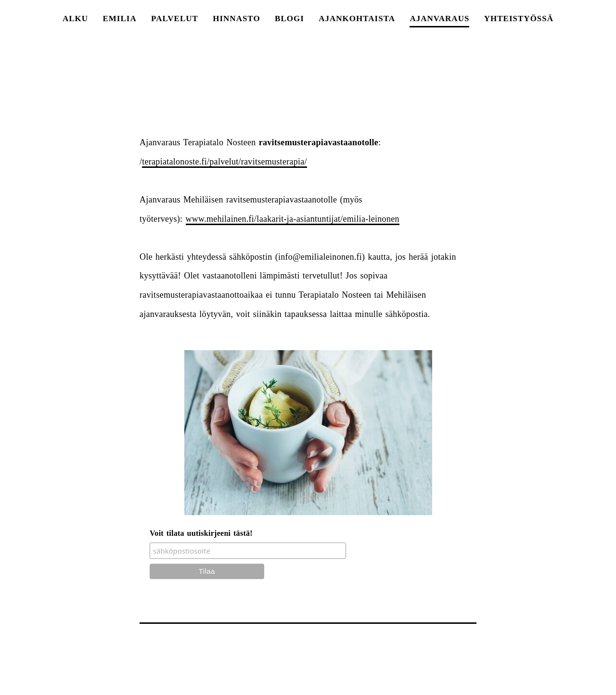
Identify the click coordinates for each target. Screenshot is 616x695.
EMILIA (119, 19)
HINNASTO (236, 19)
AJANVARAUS (439, 19)
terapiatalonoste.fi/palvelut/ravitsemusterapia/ (225, 162)
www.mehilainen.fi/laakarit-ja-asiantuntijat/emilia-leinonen (293, 219)
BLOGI (289, 19)
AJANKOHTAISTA (357, 19)
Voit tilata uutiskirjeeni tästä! (201, 533)
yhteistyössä (519, 19)
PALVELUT (175, 19)
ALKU (75, 19)
